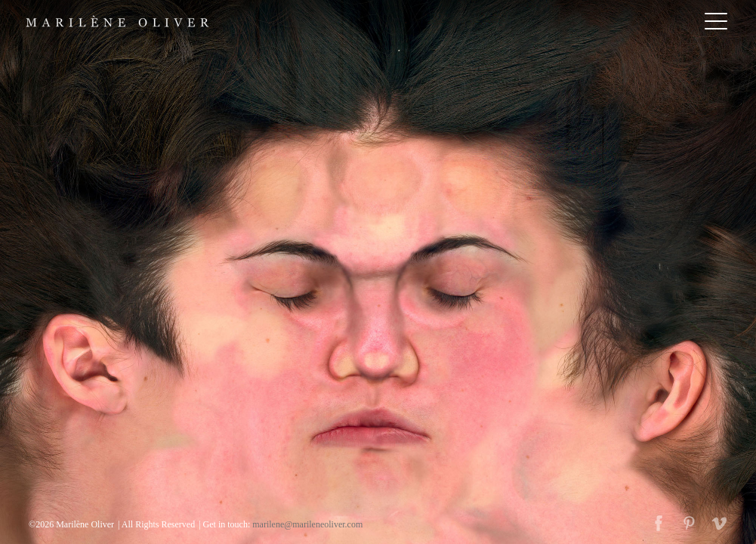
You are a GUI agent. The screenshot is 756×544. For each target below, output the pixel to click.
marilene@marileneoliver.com (307, 524)
